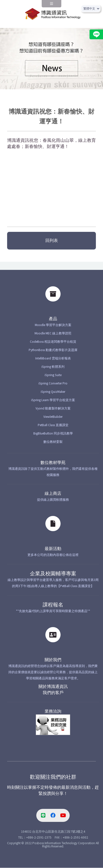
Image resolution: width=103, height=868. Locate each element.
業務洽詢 (53, 711)
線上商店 (53, 493)
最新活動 (53, 549)
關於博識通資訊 (53, 687)
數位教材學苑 (53, 463)
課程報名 (53, 605)
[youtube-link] (63, 815)
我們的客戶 (53, 693)
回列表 (52, 241)
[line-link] (43, 815)
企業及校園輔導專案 (53, 574)
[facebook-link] (53, 815)
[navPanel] (51, 5)
